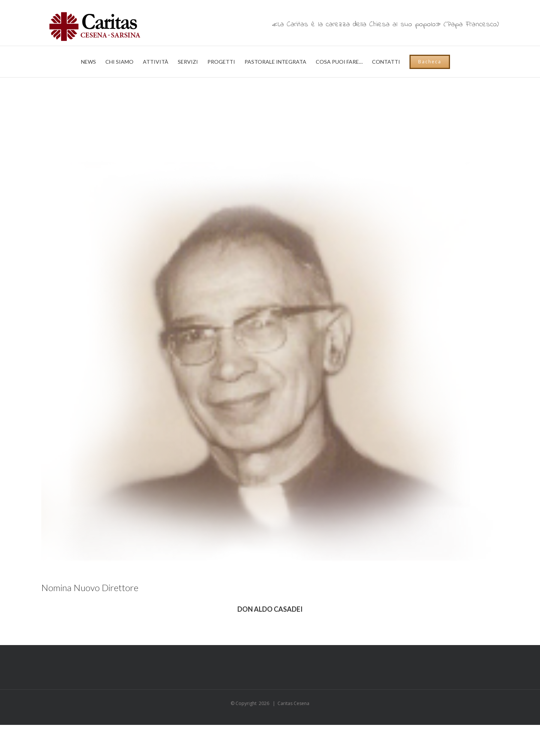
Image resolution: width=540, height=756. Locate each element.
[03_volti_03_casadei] (270, 338)
